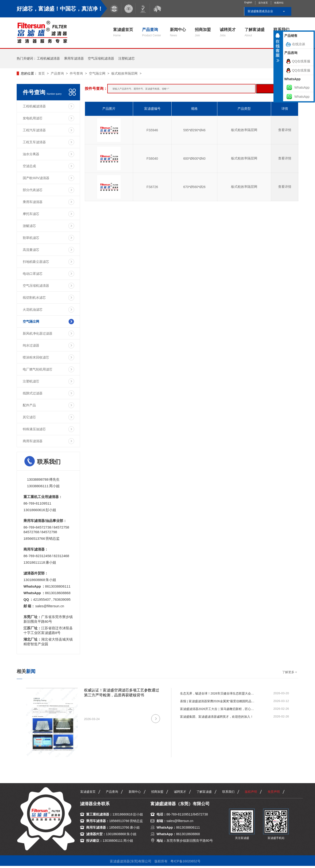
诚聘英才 (228, 32)
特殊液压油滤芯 (34, 429)
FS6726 (152, 187)
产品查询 (152, 32)
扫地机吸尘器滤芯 (36, 262)
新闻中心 (178, 32)
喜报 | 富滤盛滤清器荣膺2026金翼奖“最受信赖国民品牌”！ (218, 701)
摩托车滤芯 (31, 214)
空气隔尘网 (97, 73)
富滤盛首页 (123, 32)
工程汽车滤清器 (34, 130)
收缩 (278, 49)
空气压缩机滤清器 (101, 58)
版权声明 (251, 792)
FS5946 (152, 130)
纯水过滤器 (31, 345)
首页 (42, 73)
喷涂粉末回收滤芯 (36, 357)
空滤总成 (29, 166)
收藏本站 (279, 3)
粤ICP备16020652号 (185, 861)
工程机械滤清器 (48, 58)
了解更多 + (290, 672)
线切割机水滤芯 (34, 298)
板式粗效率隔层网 (124, 73)
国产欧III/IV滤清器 (36, 178)
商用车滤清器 (33, 441)
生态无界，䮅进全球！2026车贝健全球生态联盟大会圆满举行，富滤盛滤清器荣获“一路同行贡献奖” (218, 693)
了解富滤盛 (255, 32)
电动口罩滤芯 (33, 274)
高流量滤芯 (31, 250)
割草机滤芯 (31, 238)
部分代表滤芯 (33, 190)
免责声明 (274, 792)
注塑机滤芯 (127, 58)
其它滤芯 (29, 417)
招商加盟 (203, 32)
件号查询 (76, 73)
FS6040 (152, 159)
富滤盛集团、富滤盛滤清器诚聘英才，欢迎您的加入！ (217, 717)
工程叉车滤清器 (34, 142)
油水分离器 (31, 154)
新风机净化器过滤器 (38, 333)
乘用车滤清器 (74, 58)
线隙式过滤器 (33, 393)
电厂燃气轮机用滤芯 (38, 369)
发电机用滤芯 (33, 118)
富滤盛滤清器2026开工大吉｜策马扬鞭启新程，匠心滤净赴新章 (218, 709)
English (248, 2)
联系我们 (228, 792)
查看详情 (285, 130)
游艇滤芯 (29, 226)
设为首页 (263, 3)
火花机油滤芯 (33, 309)
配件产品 (29, 405)
